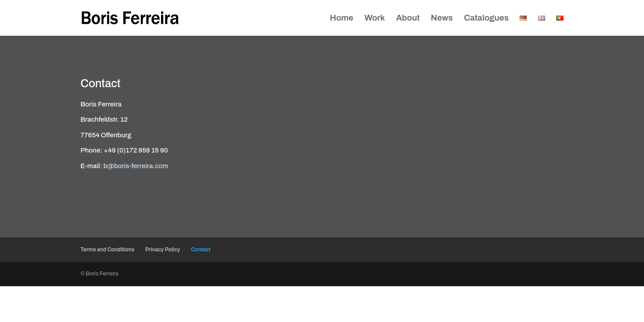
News (442, 19)
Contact (201, 250)
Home (342, 19)
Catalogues (486, 19)
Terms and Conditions (107, 250)
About (408, 19)
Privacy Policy (163, 250)
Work (375, 19)
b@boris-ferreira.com (136, 166)
